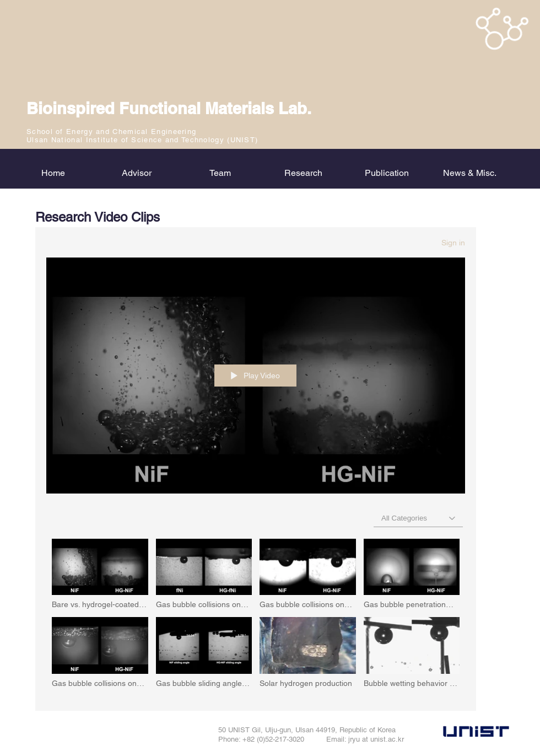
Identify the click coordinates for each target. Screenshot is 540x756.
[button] (303, 173)
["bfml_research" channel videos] (256, 617)
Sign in (453, 243)
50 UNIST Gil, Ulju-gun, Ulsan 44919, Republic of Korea (307, 730)
